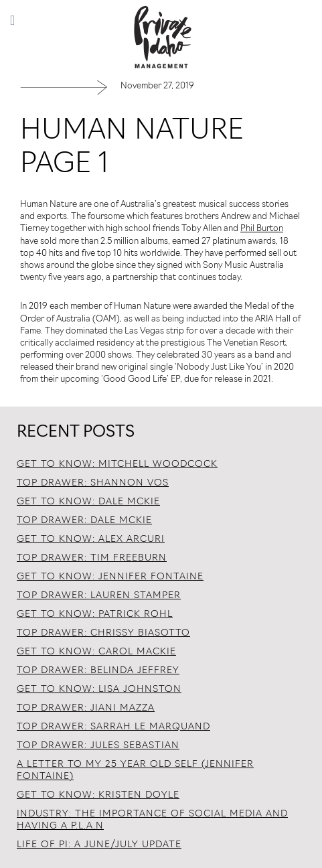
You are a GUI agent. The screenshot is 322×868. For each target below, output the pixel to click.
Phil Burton (262, 229)
